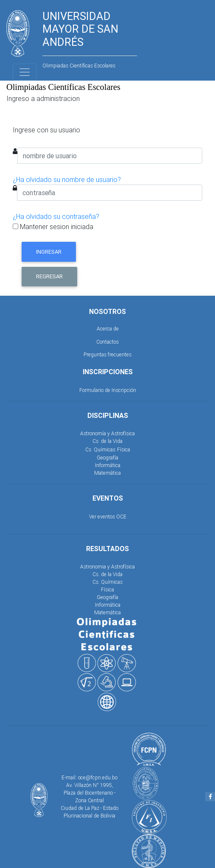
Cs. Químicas (100, 449)
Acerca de (108, 329)
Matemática (107, 473)
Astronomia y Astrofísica (107, 567)
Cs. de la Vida (107, 441)
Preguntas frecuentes (107, 354)
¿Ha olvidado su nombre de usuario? (67, 179)
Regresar (49, 276)
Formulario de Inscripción (108, 390)
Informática (108, 465)
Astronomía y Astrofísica (107, 433)
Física (124, 449)
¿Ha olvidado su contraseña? (56, 216)
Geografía (107, 458)
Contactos (107, 342)
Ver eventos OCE (108, 517)
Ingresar (49, 252)
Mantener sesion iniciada (53, 227)
